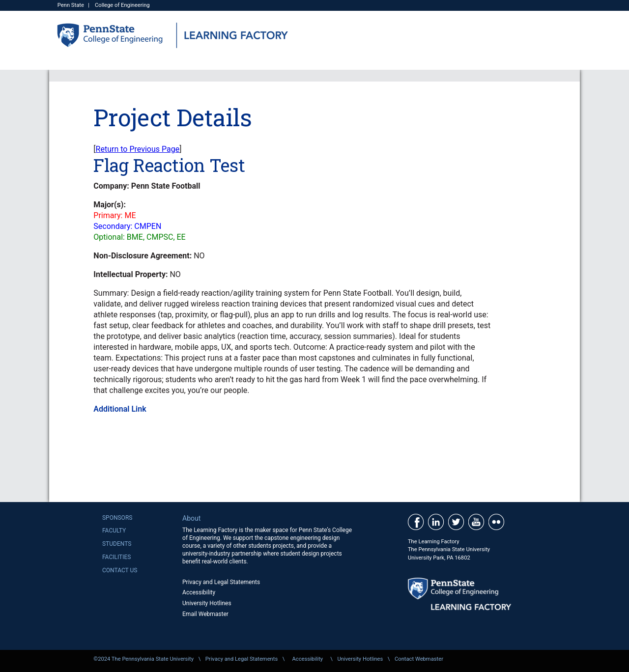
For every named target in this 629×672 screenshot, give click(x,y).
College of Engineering (122, 5)
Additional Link (120, 409)
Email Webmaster (205, 614)
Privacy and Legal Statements (221, 582)
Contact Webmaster (419, 659)
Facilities (116, 557)
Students (117, 544)
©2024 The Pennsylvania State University (143, 659)
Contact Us (120, 570)
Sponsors (117, 518)
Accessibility (199, 592)
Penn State (71, 5)
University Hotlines (207, 603)
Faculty (114, 531)
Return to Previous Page (138, 149)
